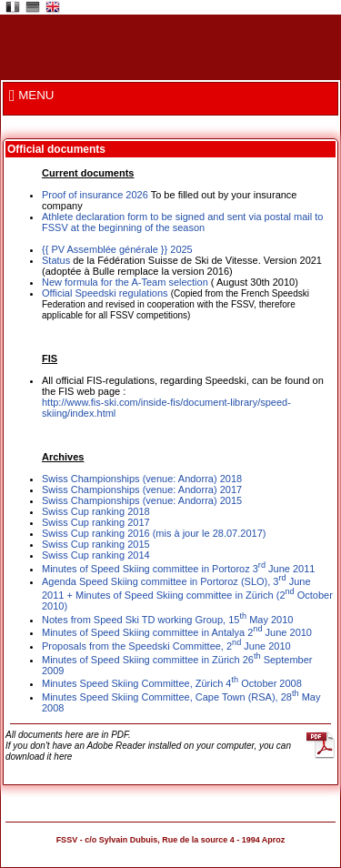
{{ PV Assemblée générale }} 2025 (117, 249)
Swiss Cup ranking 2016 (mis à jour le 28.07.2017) (154, 533)
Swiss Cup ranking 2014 (96, 555)
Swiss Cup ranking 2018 (96, 511)
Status (56, 260)
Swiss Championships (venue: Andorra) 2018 (142, 479)
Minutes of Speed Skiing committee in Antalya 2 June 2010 (177, 632)
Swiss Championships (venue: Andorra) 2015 (142, 500)
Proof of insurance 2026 (95, 195)
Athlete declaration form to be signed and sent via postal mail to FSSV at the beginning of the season (182, 222)
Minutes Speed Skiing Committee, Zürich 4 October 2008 (172, 683)
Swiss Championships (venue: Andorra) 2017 (142, 490)
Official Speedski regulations (106, 293)
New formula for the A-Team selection (125, 282)
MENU (31, 95)
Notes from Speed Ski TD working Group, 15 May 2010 (167, 620)
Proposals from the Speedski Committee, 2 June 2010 (166, 646)
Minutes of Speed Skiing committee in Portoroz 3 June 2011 (178, 569)
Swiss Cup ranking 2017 (96, 522)
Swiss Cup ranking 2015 (96, 544)
